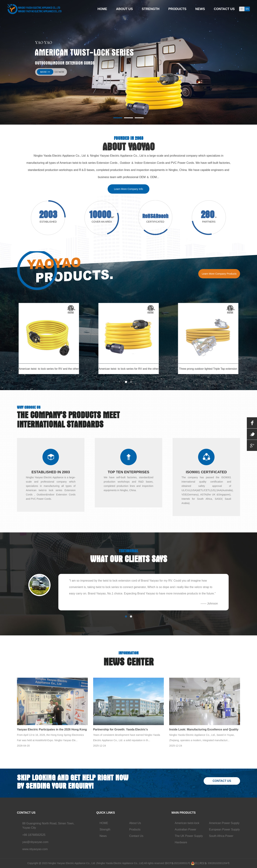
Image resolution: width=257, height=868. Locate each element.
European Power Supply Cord (224, 830)
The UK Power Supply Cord (189, 837)
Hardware (181, 842)
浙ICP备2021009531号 (177, 863)
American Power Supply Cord (224, 824)
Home (102, 9)
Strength (151, 9)
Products (177, 9)
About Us (124, 9)
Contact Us (224, 9)
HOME (104, 823)
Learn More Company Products (219, 274)
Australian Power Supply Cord (186, 830)
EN (247, 9)
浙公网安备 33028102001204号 (212, 863)
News (200, 9)
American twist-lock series (187, 824)
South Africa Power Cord (221, 837)
